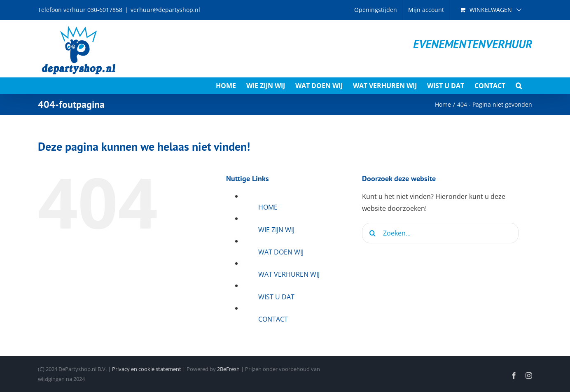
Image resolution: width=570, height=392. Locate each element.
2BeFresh (228, 369)
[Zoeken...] (440, 233)
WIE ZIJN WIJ (276, 230)
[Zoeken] (372, 233)
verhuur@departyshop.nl (165, 10)
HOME (268, 207)
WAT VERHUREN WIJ (289, 274)
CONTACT (273, 319)
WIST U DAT (276, 297)
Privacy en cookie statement (147, 369)
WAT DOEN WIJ (281, 252)
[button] (519, 86)
